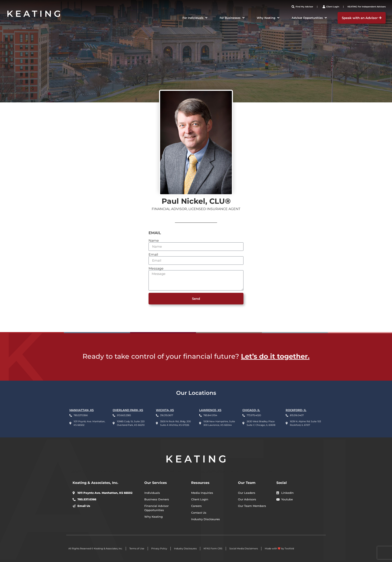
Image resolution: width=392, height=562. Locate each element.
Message (156, 269)
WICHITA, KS (165, 410)
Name (154, 241)
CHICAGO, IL (251, 410)
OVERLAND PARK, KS (128, 410)
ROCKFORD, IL (296, 410)
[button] (195, 18)
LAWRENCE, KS (210, 410)
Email (153, 255)
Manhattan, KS (82, 410)
